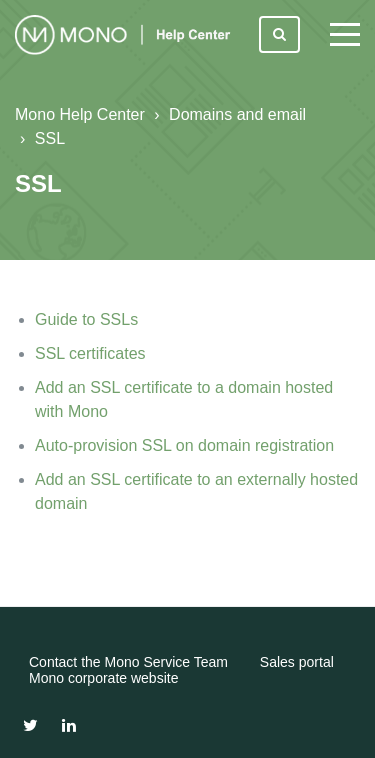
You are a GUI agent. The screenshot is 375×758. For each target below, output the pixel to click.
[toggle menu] (345, 35)
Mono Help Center (80, 114)
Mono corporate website (103, 678)
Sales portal (297, 662)
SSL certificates (90, 353)
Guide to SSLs (86, 319)
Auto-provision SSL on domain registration (184, 445)
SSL (50, 138)
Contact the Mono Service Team (128, 662)
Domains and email (237, 114)
